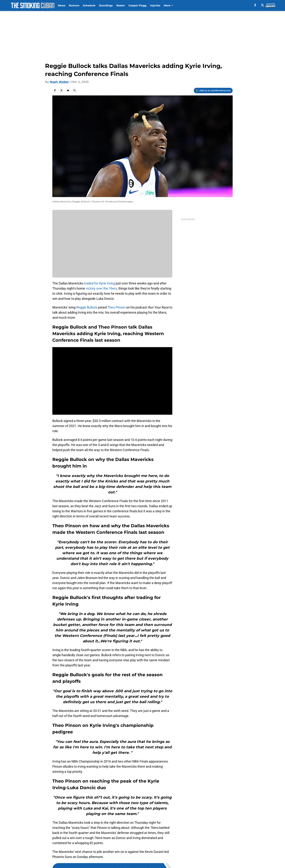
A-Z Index (147, 864)
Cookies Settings (186, 864)
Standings (106, 5)
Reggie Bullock (87, 307)
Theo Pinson (116, 307)
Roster (121, 5)
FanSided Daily (63, 857)
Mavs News (72, 825)
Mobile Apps (222, 850)
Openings (98, 850)
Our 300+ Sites (185, 850)
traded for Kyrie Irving (99, 283)
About (57, 850)
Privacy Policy (150, 857)
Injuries (155, 5)
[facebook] (255, 5)
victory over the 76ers (101, 288)
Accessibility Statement (108, 864)
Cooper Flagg (138, 5)
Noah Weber (59, 82)
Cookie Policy (223, 857)
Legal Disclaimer (65, 864)
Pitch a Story (100, 857)
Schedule (89, 5)
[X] (262, 5)
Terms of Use (184, 857)
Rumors (74, 5)
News (62, 5)
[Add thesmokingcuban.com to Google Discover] (213, 91)
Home (56, 825)
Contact (146, 850)
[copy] (75, 90)
